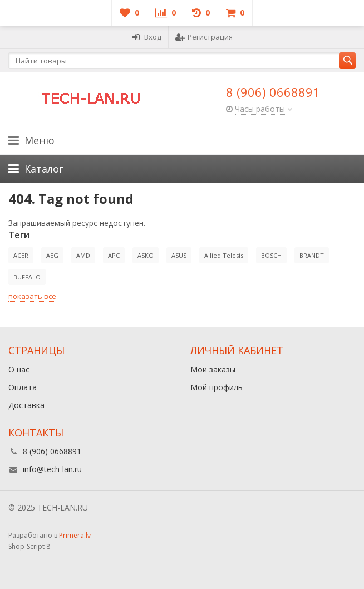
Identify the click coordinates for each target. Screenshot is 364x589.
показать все (32, 296)
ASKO (146, 255)
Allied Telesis (224, 255)
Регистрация (204, 37)
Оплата (23, 387)
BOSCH (271, 255)
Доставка (26, 405)
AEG (52, 255)
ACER (21, 255)
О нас (19, 369)
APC (114, 255)
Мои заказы (213, 369)
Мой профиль (217, 387)
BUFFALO (27, 277)
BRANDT (312, 255)
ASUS (179, 255)
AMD (83, 255)
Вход (147, 37)
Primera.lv (75, 535)
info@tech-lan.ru (52, 469)
